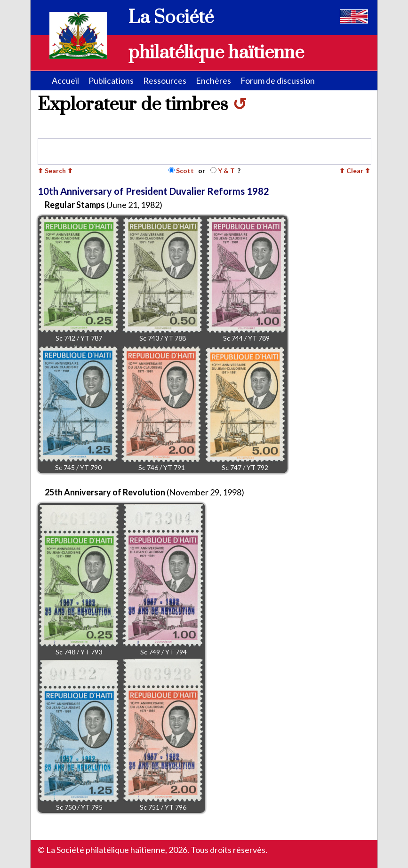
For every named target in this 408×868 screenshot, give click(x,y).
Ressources (165, 80)
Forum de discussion (278, 80)
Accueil (65, 80)
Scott (185, 171)
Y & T (226, 171)
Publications (111, 80)
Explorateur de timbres (142, 105)
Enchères (213, 80)
